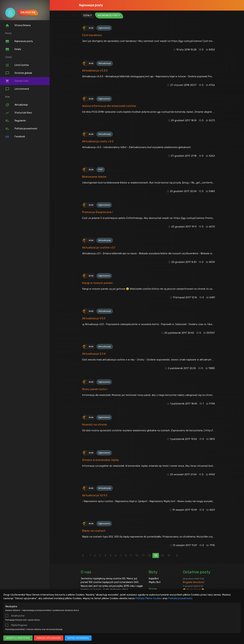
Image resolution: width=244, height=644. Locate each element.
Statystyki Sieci (19, 113)
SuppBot (154, 578)
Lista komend (17, 89)
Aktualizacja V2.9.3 (95, 495)
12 (149, 555)
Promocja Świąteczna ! (97, 212)
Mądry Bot (155, 582)
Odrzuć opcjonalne (49, 638)
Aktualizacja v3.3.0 (95, 70)
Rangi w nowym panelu (97, 283)
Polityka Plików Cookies (149, 598)
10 (137, 555)
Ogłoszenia (104, 28)
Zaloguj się (28, 12)
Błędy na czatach (94, 531)
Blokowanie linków (94, 177)
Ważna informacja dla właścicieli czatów (109, 106)
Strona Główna (18, 25)
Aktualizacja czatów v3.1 (99, 247)
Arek (91, 28)
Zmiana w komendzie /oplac (101, 460)
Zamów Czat (17, 81)
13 (156, 555)
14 (162, 555)
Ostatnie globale (19, 73)
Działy (13, 49)
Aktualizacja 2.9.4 (94, 354)
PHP (101, 169)
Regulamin (16, 121)
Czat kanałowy (92, 35)
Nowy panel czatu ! (95, 389)
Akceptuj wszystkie (18, 638)
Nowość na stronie (95, 424)
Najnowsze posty (91, 5)
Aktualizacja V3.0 (94, 318)
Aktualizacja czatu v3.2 (98, 141)
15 (169, 555)
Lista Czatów (17, 65)
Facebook (15, 137)
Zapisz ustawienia (78, 638)
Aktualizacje (17, 105)
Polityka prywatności (180, 598)
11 (143, 555)
